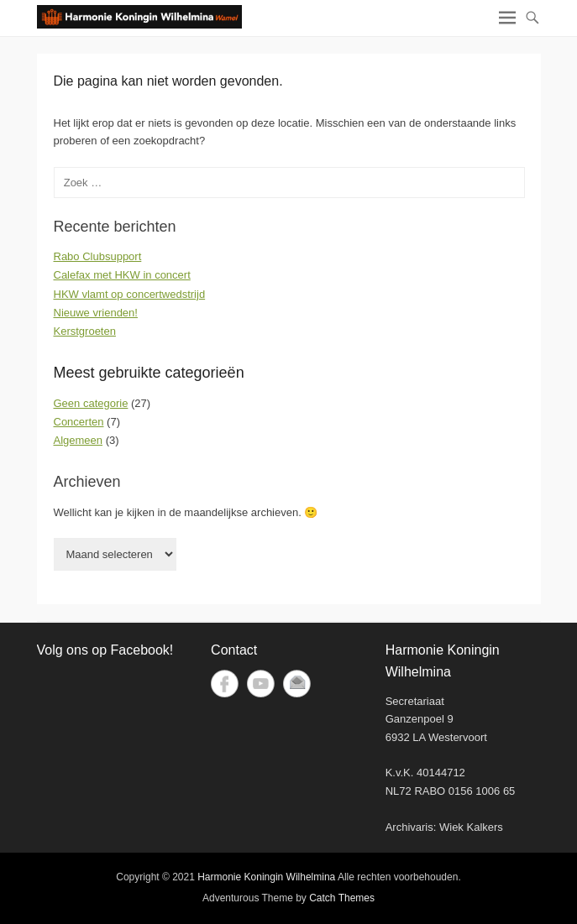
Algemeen (79, 440)
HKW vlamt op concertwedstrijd (130, 294)
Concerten (79, 422)
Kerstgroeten (85, 331)
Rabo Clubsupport (98, 256)
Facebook (225, 684)
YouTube (261, 684)
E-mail (297, 684)
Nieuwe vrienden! (96, 313)
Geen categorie (91, 403)
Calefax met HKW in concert (122, 275)
